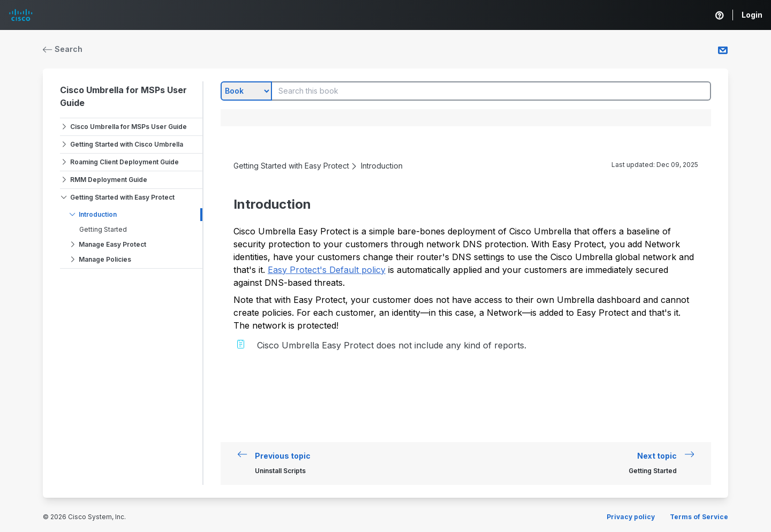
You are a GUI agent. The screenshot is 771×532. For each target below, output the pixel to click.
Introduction (98, 214)
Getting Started (103, 229)
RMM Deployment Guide (109, 180)
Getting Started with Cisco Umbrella (127, 144)
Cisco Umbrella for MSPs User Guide (128, 127)
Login (752, 15)
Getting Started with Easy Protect (122, 197)
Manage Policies (105, 259)
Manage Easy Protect (112, 244)
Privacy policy (631, 517)
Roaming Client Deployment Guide (124, 162)
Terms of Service (699, 517)
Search (63, 49)
